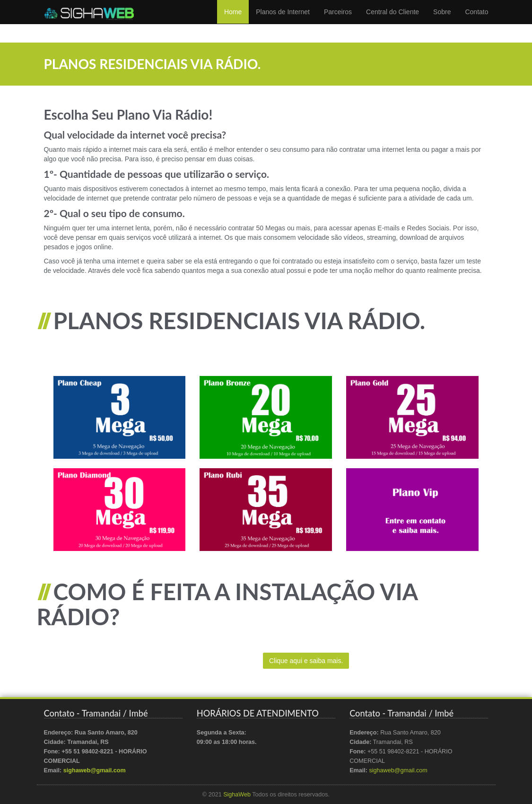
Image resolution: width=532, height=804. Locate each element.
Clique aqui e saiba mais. (306, 661)
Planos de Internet (283, 21)
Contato (476, 21)
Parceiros (338, 21)
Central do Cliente (392, 21)
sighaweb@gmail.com (95, 770)
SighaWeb (237, 795)
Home (233, 21)
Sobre (442, 21)
